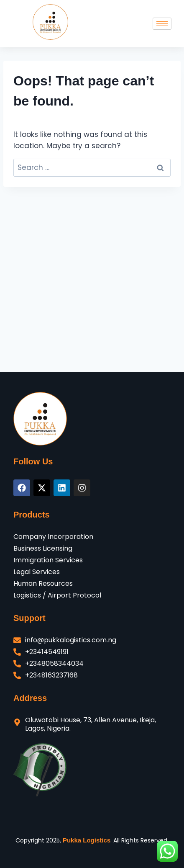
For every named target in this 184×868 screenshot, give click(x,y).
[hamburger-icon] (162, 24)
